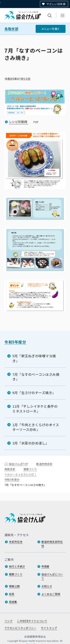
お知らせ (47, 586)
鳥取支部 (11, 29)
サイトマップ (49, 628)
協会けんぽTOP (18, 464)
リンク (8, 621)
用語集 (13, 602)
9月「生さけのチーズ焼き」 (34, 393)
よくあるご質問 (51, 594)
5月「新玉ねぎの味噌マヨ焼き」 (34, 358)
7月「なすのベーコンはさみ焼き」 (36, 377)
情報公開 (14, 586)
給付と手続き (17, 566)
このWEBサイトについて (32, 621)
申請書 (45, 566)
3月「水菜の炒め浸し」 (31, 443)
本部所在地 (16, 542)
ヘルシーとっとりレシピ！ (21, 474)
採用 (12, 594)
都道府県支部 (44, 464)
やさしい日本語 (56, 4)
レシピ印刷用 (24, 122)
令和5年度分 (15, 342)
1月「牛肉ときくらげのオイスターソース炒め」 (36, 427)
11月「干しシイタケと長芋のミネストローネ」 (35, 409)
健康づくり (30, 469)
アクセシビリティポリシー (20, 628)
